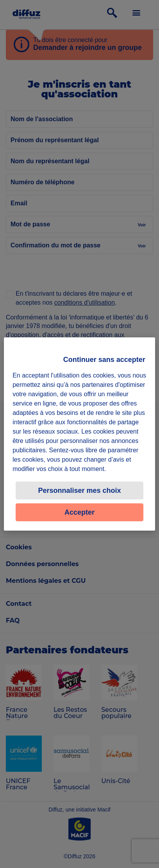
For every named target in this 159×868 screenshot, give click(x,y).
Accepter (79, 512)
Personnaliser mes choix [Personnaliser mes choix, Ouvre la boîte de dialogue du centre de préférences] (79, 490)
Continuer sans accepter (104, 360)
